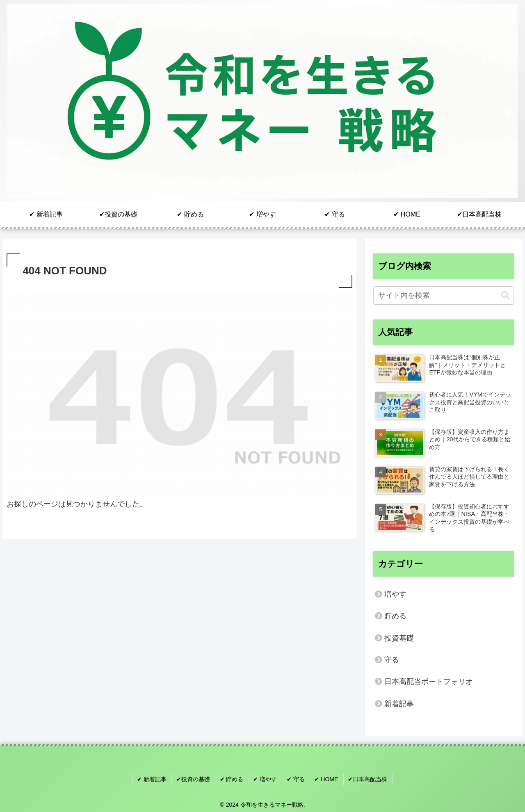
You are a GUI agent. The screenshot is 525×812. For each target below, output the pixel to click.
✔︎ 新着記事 (155, 779)
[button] (505, 295)
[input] (444, 295)
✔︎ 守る (295, 779)
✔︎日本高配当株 (365, 779)
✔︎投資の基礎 (196, 779)
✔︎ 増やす (265, 779)
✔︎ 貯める (233, 779)
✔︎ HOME (324, 779)
